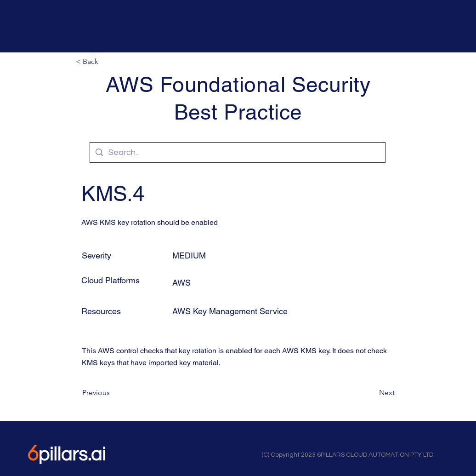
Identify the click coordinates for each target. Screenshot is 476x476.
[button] (106, 62)
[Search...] (237, 152)
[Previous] (113, 393)
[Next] (372, 393)
